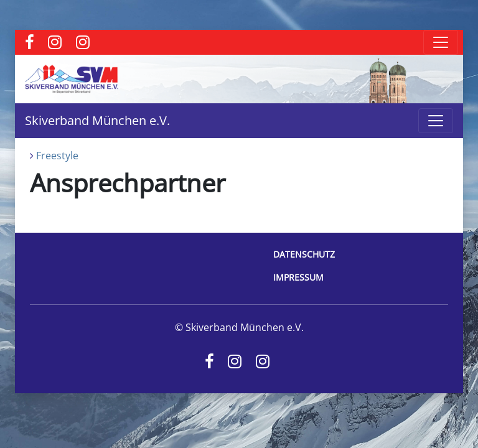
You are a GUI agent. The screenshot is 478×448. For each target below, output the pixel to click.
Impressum (298, 277)
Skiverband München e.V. (97, 120)
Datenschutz (304, 254)
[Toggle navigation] (441, 42)
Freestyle (57, 156)
